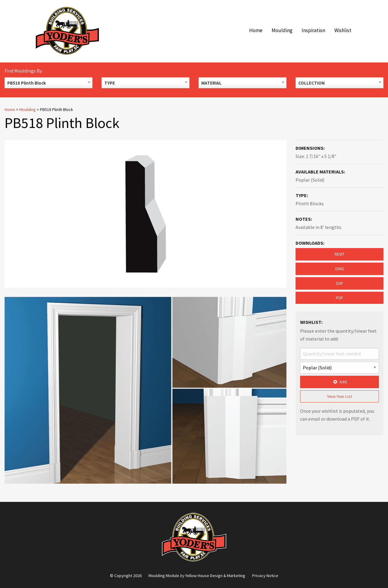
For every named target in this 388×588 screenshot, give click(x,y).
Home (256, 30)
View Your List (339, 396)
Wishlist (343, 30)
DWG (340, 269)
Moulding (282, 30)
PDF (339, 298)
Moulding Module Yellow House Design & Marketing (197, 576)
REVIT (339, 254)
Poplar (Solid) (310, 180)
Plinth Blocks (310, 203)
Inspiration (313, 30)
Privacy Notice (265, 576)
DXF (340, 283)
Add (339, 382)
